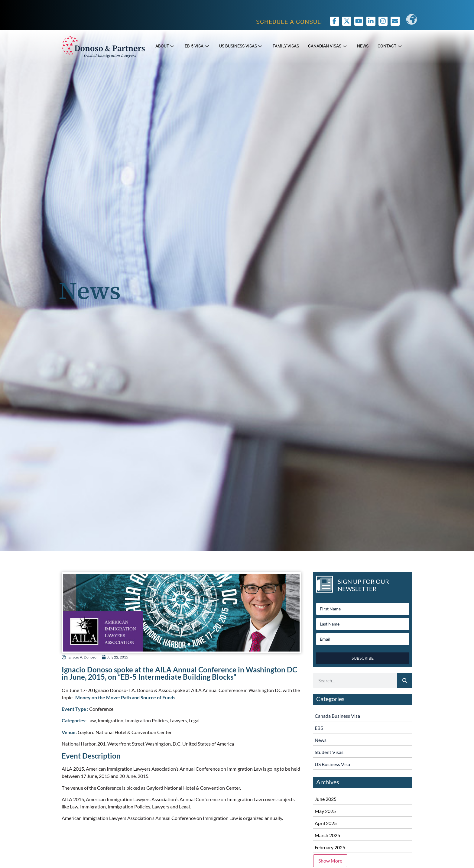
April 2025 (326, 823)
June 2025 (326, 799)
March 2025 (327, 835)
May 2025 (325, 811)
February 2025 (330, 847)
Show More (330, 861)
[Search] (405, 681)
